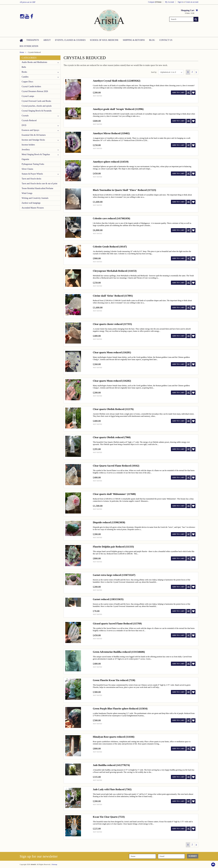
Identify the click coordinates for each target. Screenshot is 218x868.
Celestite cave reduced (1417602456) (111, 218)
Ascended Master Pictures (33, 208)
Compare (155, 2)
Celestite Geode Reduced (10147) (110, 247)
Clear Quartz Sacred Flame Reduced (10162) (116, 466)
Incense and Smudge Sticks (33, 140)
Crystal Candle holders (31, 86)
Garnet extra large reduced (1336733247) (114, 575)
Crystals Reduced (29, 120)
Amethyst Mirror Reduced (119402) (111, 133)
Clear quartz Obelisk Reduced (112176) (113, 409)
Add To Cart (178, 92)
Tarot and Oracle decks (31, 179)
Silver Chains (27, 169)
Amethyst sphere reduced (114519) (111, 162)
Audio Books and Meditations (34, 62)
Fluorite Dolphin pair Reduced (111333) (113, 547)
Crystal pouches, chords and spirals (37, 106)
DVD (24, 125)
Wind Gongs (27, 193)
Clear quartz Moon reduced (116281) (112, 352)
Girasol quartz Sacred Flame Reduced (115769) (117, 624)
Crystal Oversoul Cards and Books (36, 101)
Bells (24, 67)
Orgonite (25, 159)
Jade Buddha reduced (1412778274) (111, 765)
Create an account (192, 2)
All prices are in (27, 2)
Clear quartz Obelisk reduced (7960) (112, 437)
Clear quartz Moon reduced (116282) (112, 381)
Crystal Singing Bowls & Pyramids (37, 111)
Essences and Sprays (30, 130)
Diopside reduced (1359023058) (109, 522)
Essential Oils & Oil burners (34, 135)
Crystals (25, 116)
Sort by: (154, 72)
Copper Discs (27, 82)
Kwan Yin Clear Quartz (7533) (109, 817)
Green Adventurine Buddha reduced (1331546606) (119, 652)
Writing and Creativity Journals (35, 198)
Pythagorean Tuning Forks (33, 164)
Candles (25, 77)
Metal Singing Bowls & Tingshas (36, 154)
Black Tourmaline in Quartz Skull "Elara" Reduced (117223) (124, 190)
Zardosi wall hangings (31, 203)
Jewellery (26, 150)
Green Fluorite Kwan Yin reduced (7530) (114, 680)
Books (24, 72)
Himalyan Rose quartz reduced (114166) (114, 737)
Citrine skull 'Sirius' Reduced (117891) (113, 296)
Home (22, 52)
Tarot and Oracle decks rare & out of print (39, 184)
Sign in (180, 2)
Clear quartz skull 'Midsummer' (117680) (114, 494)
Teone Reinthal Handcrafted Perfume (37, 188)
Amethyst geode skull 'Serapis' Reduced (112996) (118, 109)
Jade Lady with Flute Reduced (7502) (112, 789)
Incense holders (28, 145)
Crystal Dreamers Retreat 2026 (35, 91)
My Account (170, 2)
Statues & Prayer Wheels (32, 174)
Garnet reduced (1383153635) (108, 599)
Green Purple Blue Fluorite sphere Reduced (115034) (120, 709)
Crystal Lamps (28, 96)
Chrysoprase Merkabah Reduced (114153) (115, 271)
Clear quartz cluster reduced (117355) (112, 324)
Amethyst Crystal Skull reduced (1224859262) (116, 81)
